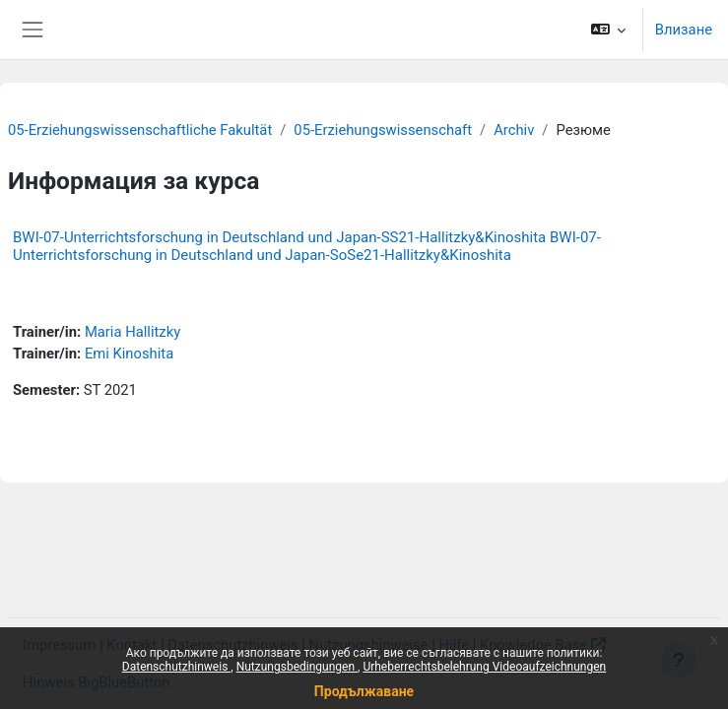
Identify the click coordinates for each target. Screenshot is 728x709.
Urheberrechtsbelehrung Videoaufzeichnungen (484, 667)
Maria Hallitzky (132, 332)
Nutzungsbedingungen (297, 667)
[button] (607, 30)
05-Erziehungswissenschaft (383, 130)
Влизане (684, 30)
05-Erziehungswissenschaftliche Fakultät (140, 130)
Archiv (514, 130)
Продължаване (364, 691)
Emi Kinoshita (129, 354)
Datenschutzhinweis (177, 667)
